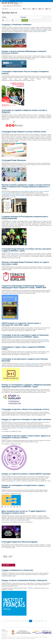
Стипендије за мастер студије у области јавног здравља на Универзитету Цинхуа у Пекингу (26, 437)
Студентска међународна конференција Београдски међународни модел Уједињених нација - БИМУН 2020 (24, 287)
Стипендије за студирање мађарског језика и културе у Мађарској (24, 111)
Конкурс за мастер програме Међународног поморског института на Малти (24, 52)
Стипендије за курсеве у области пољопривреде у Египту (25, 409)
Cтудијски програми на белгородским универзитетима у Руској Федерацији (25, 217)
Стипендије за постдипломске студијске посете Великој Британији (25, 360)
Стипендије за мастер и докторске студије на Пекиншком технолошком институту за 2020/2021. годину (25, 336)
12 (33, 621)
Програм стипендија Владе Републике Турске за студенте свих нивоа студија (25, 263)
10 (28, 621)
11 (31, 621)
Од (3, 20)
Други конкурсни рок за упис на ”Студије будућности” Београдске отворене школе (24, 512)
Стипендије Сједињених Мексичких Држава (20, 542)
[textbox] (29, 17)
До (13, 20)
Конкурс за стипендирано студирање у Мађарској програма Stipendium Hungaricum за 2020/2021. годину (26, 386)
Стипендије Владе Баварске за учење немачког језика (24, 132)
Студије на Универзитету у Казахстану (17, 570)
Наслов (4, 17)
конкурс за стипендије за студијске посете (29, 364)
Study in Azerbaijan (42, 32)
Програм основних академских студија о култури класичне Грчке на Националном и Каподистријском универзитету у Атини (26, 187)
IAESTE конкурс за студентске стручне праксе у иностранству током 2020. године (21, 324)
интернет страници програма (18, 196)
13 (36, 621)
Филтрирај (25, 20)
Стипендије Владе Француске (14, 160)
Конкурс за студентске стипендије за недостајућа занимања (26, 419)
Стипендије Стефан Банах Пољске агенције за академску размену (25, 72)
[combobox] (35, 17)
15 (42, 621)
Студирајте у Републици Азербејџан (16, 25)
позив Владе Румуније (13, 254)
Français (43, 9)
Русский (49, 9)
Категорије (23, 17)
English (36, 9)
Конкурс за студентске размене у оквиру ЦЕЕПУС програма (26, 474)
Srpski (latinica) (28, 9)
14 (39, 621)
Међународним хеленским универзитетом (12, 194)
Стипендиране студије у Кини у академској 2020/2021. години (24, 348)
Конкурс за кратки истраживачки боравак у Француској (24, 580)
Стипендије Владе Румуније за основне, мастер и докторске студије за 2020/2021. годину (26, 250)
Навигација (5, 1)
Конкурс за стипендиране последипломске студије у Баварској (23, 486)
